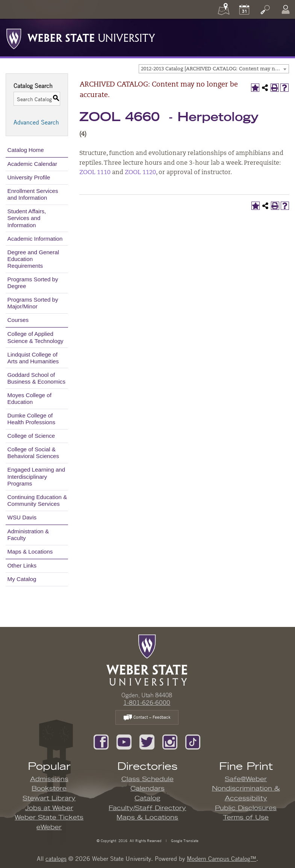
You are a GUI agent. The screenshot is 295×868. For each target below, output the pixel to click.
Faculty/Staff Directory (147, 808)
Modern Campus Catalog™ (222, 859)
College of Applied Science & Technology (36, 337)
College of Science (31, 436)
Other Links (22, 565)
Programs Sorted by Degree (33, 283)
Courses (18, 320)
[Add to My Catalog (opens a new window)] (255, 88)
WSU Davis (22, 517)
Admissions (49, 779)
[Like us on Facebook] (101, 742)
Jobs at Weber (49, 808)
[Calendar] (244, 9)
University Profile (29, 177)
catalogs (56, 859)
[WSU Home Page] (147, 659)
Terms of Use (246, 818)
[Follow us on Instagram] (170, 742)
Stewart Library (49, 798)
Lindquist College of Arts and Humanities (33, 358)
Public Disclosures (246, 808)
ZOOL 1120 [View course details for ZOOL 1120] (140, 173)
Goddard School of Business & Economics (36, 378)
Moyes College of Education (30, 398)
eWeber (49, 827)
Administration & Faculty (28, 535)
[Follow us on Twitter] (147, 742)
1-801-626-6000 (147, 703)
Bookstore (49, 789)
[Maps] (224, 9)
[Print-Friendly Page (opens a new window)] (275, 88)
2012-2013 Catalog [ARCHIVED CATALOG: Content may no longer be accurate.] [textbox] (215, 69)
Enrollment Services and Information (33, 194)
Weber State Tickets (49, 818)
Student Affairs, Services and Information (27, 218)
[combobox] (214, 69)
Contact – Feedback (147, 718)
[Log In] (286, 9)
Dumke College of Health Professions (31, 419)
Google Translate (184, 840)
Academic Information (35, 239)
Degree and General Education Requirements (33, 259)
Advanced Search (36, 122)
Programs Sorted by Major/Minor (33, 303)
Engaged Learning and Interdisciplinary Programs (36, 476)
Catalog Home (26, 150)
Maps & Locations (30, 552)
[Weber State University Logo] (81, 37)
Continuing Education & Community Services (37, 500)
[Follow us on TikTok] (193, 742)
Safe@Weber (246, 779)
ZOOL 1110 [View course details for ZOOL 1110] (95, 173)
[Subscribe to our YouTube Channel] (124, 742)
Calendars (147, 789)
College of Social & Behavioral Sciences (33, 453)
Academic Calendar (33, 164)
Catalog (147, 798)
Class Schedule (147, 779)
